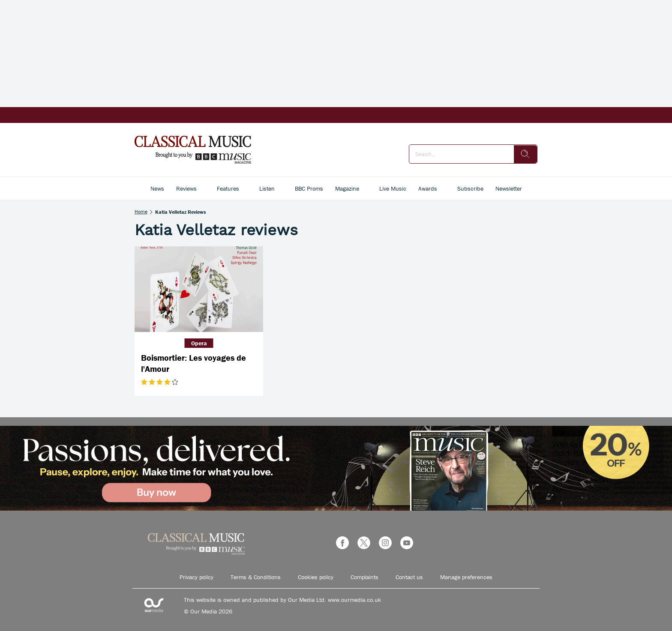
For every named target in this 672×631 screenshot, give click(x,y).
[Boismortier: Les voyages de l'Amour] (199, 289)
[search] (525, 154)
